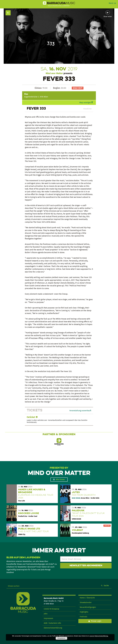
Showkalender (86, 602)
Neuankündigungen (88, 607)
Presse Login (96, 621)
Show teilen (108, 17)
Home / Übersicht (87, 598)
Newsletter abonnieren (86, 566)
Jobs (46, 614)
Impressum (48, 618)
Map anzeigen (85, 103)
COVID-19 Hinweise (52, 609)
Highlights (84, 612)
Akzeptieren (61, 638)
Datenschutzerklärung (53, 628)
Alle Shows (60, 479)
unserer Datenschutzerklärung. (99, 636)
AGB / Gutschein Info (52, 623)
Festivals (83, 617)
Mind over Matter (54, 73)
